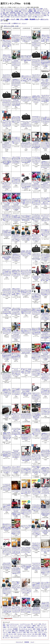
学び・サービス (15, 637)
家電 (34, 629)
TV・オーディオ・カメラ (25, 629)
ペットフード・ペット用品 (40, 15)
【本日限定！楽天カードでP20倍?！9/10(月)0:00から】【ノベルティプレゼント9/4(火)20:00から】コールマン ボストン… (45, 491)
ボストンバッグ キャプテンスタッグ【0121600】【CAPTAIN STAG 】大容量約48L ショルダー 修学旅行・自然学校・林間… (16, 512)
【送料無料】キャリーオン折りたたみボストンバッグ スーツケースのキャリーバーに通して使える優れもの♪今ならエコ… (26, 491)
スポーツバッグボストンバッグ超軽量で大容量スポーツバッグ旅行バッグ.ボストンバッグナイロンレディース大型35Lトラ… (16, 392)
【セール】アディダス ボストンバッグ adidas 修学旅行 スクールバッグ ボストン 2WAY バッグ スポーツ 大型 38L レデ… (26, 39)
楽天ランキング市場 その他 (11, 26)
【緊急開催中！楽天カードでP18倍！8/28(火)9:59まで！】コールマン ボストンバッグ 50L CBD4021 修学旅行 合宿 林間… (26, 458)
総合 (8, 19)
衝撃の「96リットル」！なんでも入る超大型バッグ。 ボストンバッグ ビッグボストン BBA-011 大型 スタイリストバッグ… (7, 124)
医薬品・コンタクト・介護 (10, 14)
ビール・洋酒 (10, 11)
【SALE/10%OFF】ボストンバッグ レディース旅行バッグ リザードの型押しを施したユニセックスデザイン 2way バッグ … (45, 412)
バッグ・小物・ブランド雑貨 (35, 9)
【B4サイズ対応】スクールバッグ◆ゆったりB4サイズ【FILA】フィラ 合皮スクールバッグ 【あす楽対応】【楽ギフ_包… (36, 470)
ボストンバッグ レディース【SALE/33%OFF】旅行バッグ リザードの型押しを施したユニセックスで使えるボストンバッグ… (16, 372)
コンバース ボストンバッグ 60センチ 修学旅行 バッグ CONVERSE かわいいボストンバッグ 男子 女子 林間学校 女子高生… (26, 218)
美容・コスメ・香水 (23, 14)
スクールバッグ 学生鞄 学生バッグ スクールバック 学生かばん (26, 526)
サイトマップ (19, 642)
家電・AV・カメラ (39, 11)
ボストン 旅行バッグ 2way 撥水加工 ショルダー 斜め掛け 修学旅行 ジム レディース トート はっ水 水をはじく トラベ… (26, 292)
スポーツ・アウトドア (35, 14)
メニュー (24, 23)
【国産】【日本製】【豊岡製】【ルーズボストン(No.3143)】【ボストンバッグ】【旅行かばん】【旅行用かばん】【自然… (7, 436)
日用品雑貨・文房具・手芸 (16, 13)
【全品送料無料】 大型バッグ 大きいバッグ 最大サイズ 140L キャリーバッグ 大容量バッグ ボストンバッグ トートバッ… (26, 512)
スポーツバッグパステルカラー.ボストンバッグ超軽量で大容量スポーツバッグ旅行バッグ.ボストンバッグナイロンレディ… (16, 181)
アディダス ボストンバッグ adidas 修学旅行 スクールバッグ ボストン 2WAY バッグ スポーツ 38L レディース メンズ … (26, 99)
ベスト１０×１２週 (5, 23)
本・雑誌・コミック (38, 17)
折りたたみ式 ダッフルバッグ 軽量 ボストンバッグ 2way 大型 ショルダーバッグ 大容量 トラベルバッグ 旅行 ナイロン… (26, 202)
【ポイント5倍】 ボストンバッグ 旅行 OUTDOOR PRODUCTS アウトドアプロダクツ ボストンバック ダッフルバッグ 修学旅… (36, 185)
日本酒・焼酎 (18, 11)
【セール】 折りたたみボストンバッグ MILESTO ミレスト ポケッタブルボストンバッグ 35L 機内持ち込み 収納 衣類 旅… (26, 160)
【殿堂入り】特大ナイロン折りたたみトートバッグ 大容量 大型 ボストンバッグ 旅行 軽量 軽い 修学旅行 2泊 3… (26, 78)
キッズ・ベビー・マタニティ (30, 636)
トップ (3, 19)
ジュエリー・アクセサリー (21, 10)
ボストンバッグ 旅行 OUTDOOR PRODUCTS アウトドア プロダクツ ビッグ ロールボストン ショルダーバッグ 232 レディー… (36, 43)
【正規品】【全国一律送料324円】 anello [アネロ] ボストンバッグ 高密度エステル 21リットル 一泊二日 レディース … (26, 253)
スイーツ (39, 10)
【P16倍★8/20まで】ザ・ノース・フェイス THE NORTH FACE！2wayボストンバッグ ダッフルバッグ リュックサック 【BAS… (16, 336)
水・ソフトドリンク (13, 627)
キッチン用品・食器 (39, 631)
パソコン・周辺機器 (28, 11)
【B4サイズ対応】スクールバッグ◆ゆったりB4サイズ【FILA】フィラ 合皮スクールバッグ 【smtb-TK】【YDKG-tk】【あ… (16, 585)
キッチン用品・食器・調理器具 (32, 13)
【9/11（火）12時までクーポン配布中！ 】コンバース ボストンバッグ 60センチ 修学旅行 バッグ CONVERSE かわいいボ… (45, 201)
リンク (32, 642)
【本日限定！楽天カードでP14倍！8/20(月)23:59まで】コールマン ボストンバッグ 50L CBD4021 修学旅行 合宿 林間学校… (16, 103)
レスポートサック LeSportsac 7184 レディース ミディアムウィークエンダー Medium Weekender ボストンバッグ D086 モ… (36, 257)
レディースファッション (7, 9)
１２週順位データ (16, 23)
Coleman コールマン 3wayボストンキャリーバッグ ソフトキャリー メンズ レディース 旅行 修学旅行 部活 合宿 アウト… (26, 185)
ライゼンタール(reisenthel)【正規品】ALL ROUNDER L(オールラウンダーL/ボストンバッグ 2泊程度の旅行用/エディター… (16, 571)
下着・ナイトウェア (11, 626)
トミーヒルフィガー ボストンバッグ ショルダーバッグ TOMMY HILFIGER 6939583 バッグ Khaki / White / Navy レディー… (45, 218)
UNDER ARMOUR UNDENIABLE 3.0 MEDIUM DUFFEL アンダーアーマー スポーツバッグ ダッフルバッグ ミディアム (36, 610)
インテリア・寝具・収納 (11, 631)
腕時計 (31, 10)
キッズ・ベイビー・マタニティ (19, 17)
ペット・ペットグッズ (15, 636)
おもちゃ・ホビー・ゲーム (25, 15)
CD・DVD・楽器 (13, 15)
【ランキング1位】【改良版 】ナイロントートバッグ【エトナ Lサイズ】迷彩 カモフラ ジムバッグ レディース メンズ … (26, 272)
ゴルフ (29, 17)
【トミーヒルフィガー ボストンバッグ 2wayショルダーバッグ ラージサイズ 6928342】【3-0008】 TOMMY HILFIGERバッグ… (36, 567)
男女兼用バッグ (34, 19)
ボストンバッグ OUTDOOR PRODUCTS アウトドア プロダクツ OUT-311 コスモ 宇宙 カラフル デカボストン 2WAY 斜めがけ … (16, 454)
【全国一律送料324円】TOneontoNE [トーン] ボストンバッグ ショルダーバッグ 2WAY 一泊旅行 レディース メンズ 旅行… (26, 238)
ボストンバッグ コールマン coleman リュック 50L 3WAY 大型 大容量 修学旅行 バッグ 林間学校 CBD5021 (7, 454)
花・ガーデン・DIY (11, 634)
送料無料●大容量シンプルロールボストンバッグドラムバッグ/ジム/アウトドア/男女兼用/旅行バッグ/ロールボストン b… (26, 437)
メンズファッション (19, 9)
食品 (35, 10)
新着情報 (27, 642)
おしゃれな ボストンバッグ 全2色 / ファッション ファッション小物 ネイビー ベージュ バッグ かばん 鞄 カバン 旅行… (26, 590)
